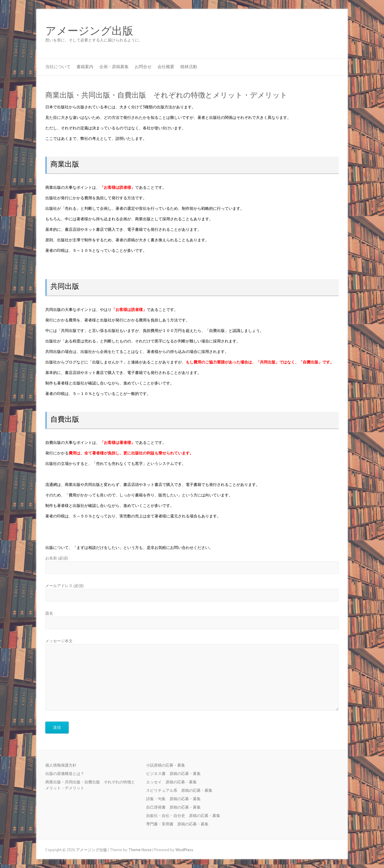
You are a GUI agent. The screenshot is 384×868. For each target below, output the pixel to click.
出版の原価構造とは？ (65, 774)
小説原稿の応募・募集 (168, 765)
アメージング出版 (89, 31)
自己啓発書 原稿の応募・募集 (175, 807)
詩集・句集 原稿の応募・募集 (175, 799)
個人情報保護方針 (61, 765)
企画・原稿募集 (114, 67)
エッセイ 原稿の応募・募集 (173, 782)
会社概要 (166, 67)
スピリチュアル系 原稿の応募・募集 (181, 790)
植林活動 (189, 67)
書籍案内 (85, 67)
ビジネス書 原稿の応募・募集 (175, 774)
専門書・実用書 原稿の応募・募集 (179, 824)
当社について (58, 67)
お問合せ (143, 67)
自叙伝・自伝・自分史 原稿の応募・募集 (185, 816)
